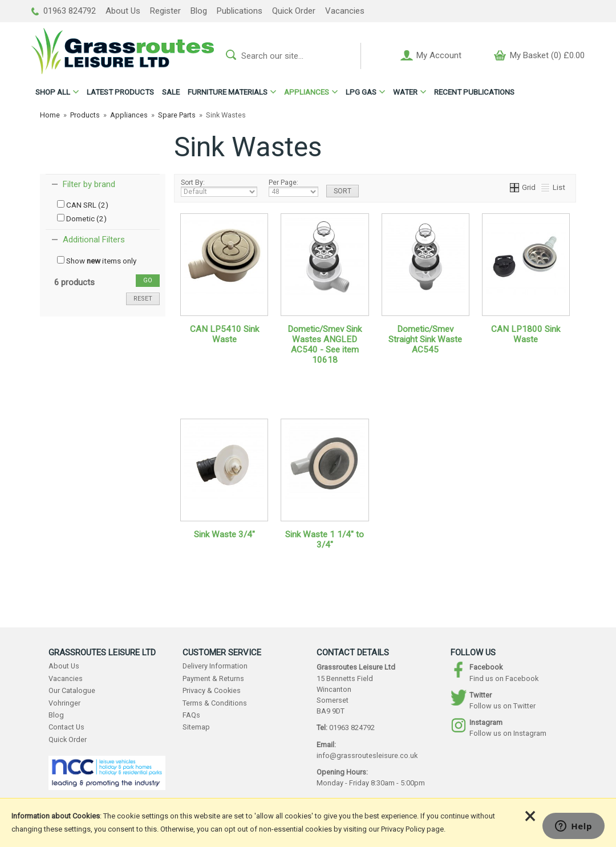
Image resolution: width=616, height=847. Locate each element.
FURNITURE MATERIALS (228, 92)
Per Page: (293, 188)
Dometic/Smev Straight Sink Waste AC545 (425, 339)
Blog (199, 11)
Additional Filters (94, 240)
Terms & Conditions (215, 703)
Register (165, 11)
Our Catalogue (72, 690)
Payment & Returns (213, 678)
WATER (405, 92)
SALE (171, 92)
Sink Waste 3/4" (224, 534)
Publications (240, 11)
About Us (123, 11)
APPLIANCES (307, 92)
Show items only (97, 261)
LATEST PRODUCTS (120, 92)
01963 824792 (64, 11)
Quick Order (294, 11)
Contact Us (66, 727)
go (148, 280)
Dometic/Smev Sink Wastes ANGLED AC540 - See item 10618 (325, 345)
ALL (53, 92)
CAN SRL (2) (83, 205)
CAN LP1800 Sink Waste (526, 334)
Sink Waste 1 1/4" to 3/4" (325, 540)
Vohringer (64, 703)
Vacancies (345, 11)
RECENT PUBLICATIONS (474, 92)
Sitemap (196, 727)
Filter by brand (89, 184)
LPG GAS (361, 92)
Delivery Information (215, 666)
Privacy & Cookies (212, 690)
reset (143, 299)
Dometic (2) (82, 218)
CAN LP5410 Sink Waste (224, 334)
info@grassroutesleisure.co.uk (367, 755)
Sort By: (219, 188)
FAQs (191, 715)
